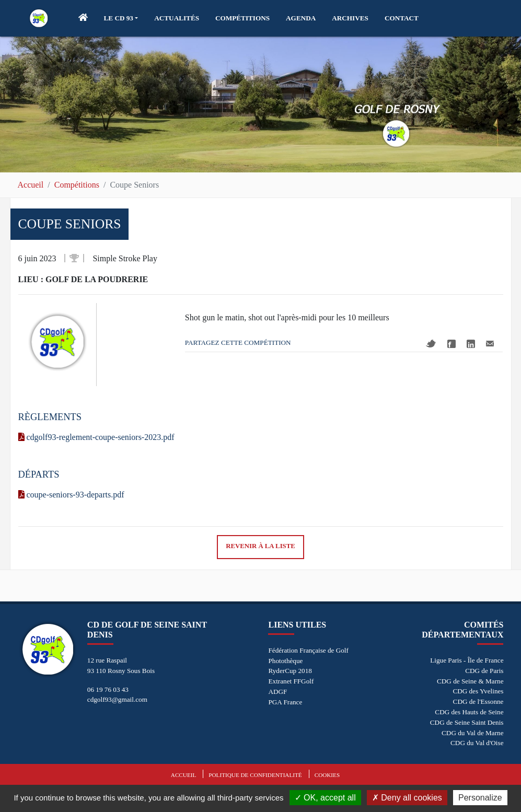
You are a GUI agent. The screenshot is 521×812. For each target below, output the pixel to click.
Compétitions (77, 185)
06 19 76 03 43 (108, 689)
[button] (121, 18)
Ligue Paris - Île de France (467, 660)
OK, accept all (325, 798)
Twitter (431, 344)
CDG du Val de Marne (472, 733)
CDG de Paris (484, 671)
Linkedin (471, 344)
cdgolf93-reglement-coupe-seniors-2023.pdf (96, 437)
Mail (490, 344)
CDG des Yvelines (478, 691)
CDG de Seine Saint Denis (467, 722)
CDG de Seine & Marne (470, 681)
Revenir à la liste (260, 546)
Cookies (327, 775)
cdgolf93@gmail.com (117, 699)
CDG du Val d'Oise (477, 743)
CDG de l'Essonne (478, 701)
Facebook (451, 344)
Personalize (480, 798)
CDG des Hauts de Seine (469, 712)
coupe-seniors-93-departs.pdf (71, 495)
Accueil (31, 185)
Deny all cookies (407, 798)
